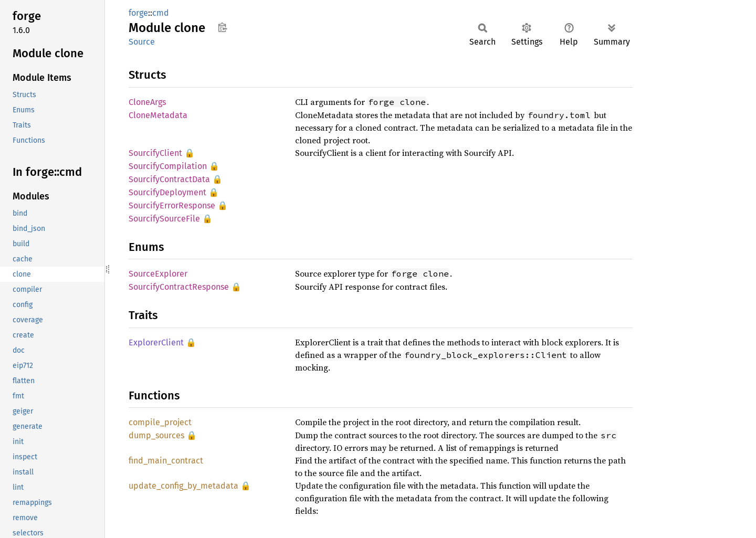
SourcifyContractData (169, 179)
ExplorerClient (156, 342)
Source (142, 42)
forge (138, 13)
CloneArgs (147, 102)
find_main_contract (166, 461)
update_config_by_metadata (183, 486)
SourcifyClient (155, 153)
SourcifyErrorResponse (172, 205)
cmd (161, 13)
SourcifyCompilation (168, 166)
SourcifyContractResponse (179, 287)
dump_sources (156, 435)
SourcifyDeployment (167, 192)
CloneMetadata (158, 115)
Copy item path (222, 27)
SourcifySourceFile (164, 219)
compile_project (160, 422)
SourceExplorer (158, 274)
